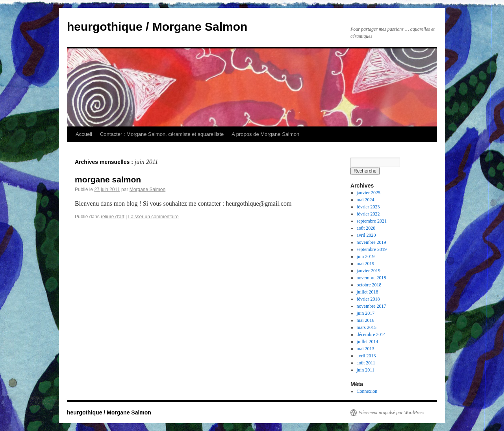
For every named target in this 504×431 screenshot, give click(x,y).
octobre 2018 (369, 285)
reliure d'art (113, 217)
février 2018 (368, 299)
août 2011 (366, 363)
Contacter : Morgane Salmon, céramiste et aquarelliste (162, 134)
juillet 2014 (368, 342)
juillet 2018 (368, 292)
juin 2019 (366, 256)
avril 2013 (366, 356)
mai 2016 (366, 320)
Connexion (367, 391)
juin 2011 (366, 370)
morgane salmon (108, 179)
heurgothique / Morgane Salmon (157, 27)
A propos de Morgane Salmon (265, 134)
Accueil (84, 134)
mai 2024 (366, 200)
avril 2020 (366, 235)
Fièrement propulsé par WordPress (391, 412)
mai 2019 (366, 264)
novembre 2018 (372, 278)
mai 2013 (366, 349)
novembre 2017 (372, 306)
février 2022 (368, 214)
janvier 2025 (369, 193)
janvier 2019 (369, 271)
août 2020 (366, 228)
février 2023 (368, 207)
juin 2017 (366, 313)
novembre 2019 (372, 242)
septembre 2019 (372, 249)
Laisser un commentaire (154, 217)
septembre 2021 (372, 221)
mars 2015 (367, 327)
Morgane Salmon (147, 189)
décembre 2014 (371, 334)
